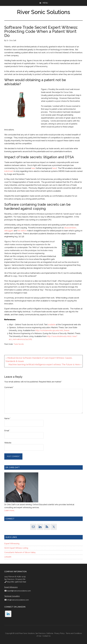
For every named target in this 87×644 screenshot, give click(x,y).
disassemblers (70, 228)
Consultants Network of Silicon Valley (20, 552)
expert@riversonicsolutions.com (19, 591)
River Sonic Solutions (44, 12)
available (52, 325)
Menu (45, 3)
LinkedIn (8, 557)
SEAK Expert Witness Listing (16, 548)
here (33, 168)
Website (8, 443)
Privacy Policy (59, 633)
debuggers (9, 231)
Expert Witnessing (12, 544)
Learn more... (10, 510)
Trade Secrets (19, 344)
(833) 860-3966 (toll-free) (16, 582)
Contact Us (47, 636)
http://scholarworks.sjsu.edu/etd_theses (52, 330)
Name (7, 418)
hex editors (22, 231)
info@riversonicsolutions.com (18, 600)
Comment (9, 387)
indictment (9, 171)
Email (7, 431)
